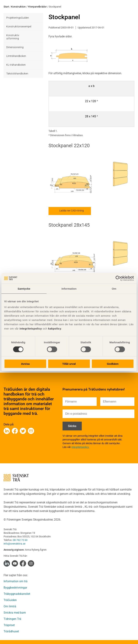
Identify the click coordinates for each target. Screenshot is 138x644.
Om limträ (10, 606)
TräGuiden (10, 600)
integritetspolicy (30, 328)
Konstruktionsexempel (19, 26)
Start (6, 7)
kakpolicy (55, 328)
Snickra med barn (15, 613)
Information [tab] (69, 289)
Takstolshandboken (17, 74)
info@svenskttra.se (14, 544)
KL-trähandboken (16, 65)
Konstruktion (18, 7)
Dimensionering (15, 47)
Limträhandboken (16, 56)
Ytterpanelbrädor (37, 7)
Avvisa (25, 364)
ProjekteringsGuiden (18, 18)
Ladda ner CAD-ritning (72, 211)
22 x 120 (90, 101)
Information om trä (16, 581)
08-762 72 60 (20, 540)
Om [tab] (114, 289)
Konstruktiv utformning (13, 37)
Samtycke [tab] (24, 289)
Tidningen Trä (12, 619)
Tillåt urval (69, 364)
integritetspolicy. (80, 447)
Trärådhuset (11, 631)
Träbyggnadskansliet (17, 594)
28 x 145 (90, 116)
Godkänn (113, 364)
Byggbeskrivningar (15, 588)
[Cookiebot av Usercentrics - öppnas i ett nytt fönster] (118, 278)
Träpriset (9, 625)
